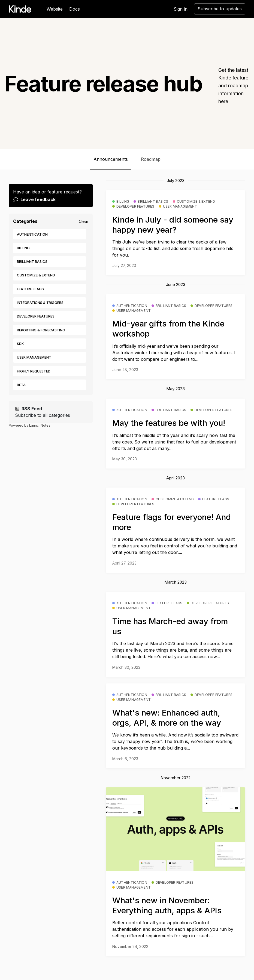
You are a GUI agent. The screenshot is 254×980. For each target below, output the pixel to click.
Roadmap (151, 159)
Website (55, 9)
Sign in (181, 9)
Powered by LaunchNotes (30, 425)
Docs (75, 9)
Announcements (111, 159)
